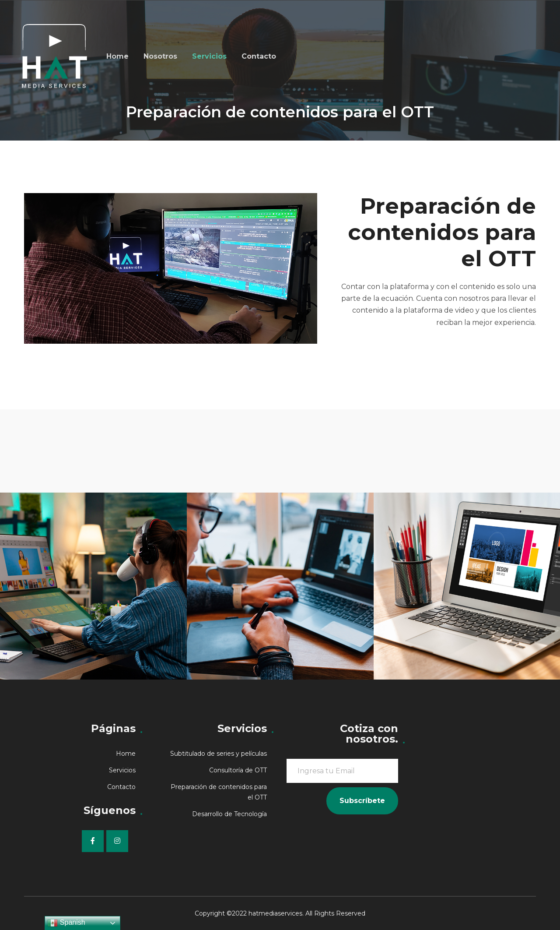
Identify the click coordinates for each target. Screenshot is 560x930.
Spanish (66, 923)
